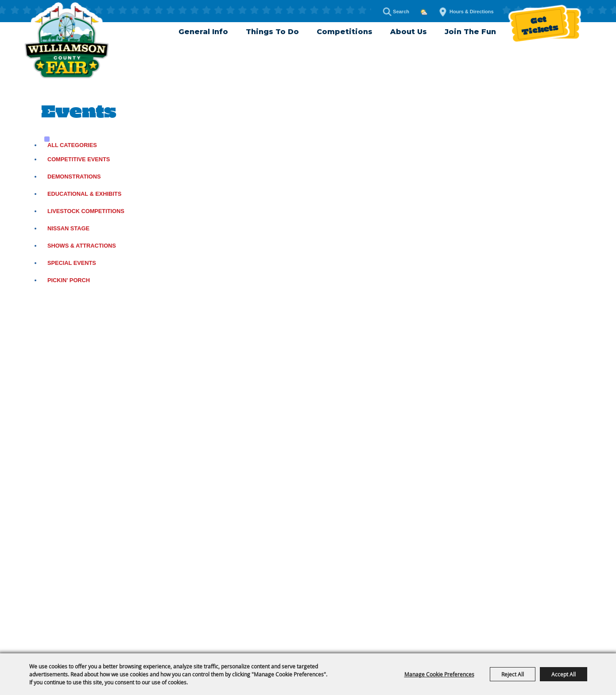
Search (387, 12)
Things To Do (272, 32)
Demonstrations (74, 177)
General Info (203, 32)
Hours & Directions (472, 12)
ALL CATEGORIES (72, 145)
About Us (409, 32)
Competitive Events (79, 159)
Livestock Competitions (86, 211)
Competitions (345, 32)
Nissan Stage (68, 228)
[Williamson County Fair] (67, 42)
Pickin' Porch (69, 280)
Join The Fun (470, 32)
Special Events (72, 263)
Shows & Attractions (82, 246)
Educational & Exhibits (84, 194)
